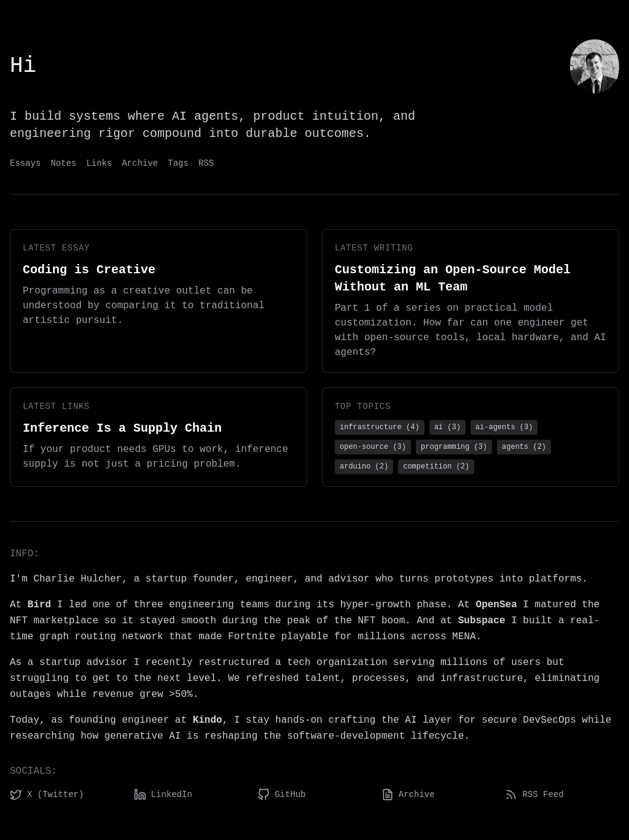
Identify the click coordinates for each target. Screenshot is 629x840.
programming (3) (454, 447)
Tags (178, 163)
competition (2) (436, 467)
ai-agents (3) (504, 427)
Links (99, 163)
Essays (25, 163)
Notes (63, 163)
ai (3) (447, 427)
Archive (140, 163)
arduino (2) (364, 467)
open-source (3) (373, 447)
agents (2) (524, 447)
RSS (206, 163)
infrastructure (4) (380, 427)
